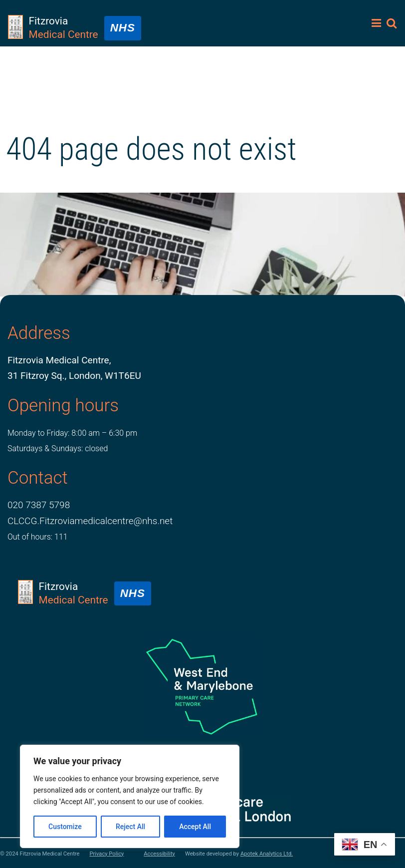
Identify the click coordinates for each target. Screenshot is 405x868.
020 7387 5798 (39, 505)
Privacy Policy (106, 854)
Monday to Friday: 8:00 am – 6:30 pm (72, 433)
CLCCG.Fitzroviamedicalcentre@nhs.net (90, 521)
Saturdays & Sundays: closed (58, 448)
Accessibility (159, 854)
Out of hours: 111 (38, 537)
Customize (65, 827)
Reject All (130, 827)
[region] (130, 796)
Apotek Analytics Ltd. (267, 854)
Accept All (195, 827)
